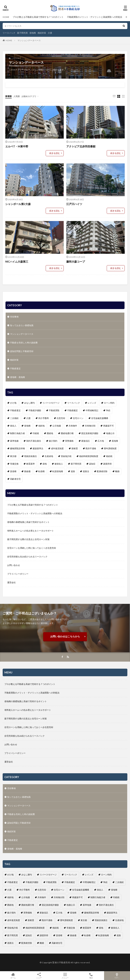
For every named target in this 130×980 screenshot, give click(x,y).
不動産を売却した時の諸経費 (24, 343)
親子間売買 (22, 33)
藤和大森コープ (76, 262)
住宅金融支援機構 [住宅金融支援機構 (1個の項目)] (100, 418)
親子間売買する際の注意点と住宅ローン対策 (28, 539)
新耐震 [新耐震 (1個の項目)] (75, 448)
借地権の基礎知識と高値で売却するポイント (28, 522)
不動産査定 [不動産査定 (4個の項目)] (15, 410)
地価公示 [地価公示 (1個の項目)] (110, 433)
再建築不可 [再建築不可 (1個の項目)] (108, 426)
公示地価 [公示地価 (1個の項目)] (57, 426)
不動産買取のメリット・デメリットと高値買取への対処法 (95, 17)
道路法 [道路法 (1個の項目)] (86, 471)
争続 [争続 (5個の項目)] (108, 410)
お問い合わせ (14, 565)
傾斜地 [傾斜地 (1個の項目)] (41, 426)
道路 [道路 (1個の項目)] (73, 471)
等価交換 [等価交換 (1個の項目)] (14, 464)
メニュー (65, 976)
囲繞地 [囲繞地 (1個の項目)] (50, 433)
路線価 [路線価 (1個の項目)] (27, 471)
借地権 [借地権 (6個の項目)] (27, 426)
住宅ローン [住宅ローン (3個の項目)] (78, 418)
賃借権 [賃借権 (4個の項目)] (13, 471)
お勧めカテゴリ (29, 96)
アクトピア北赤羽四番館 (81, 146)
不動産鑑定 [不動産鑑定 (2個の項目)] (72, 410)
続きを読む (55, 153)
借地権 (33, 33)
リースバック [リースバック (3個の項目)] (74, 403)
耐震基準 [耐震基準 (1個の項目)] (31, 464)
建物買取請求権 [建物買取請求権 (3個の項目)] (17, 448)
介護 (50, 33)
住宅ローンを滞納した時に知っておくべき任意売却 (32, 548)
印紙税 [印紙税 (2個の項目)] (36, 433)
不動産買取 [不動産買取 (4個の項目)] (54, 410)
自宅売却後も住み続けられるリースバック (27, 557)
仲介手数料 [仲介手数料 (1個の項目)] (44, 418)
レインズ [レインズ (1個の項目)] (92, 403)
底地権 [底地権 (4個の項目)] (115, 441)
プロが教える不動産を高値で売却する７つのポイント (38, 17)
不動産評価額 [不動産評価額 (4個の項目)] (35, 410)
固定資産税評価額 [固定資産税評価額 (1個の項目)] (90, 433)
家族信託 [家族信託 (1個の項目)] (86, 441)
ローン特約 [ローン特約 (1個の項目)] (109, 403)
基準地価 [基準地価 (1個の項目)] (14, 441)
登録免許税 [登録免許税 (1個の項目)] (66, 456)
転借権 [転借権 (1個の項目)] (41, 471)
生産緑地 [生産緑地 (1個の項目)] (49, 456)
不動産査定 (15, 368)
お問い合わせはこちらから (65, 636)
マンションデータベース (29, 40)
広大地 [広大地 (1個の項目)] (101, 441)
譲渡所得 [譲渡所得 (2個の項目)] (107, 464)
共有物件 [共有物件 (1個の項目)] (73, 426)
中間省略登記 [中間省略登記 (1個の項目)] (92, 410)
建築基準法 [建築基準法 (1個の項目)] (38, 448)
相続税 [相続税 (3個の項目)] (109, 456)
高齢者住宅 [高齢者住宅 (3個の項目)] (15, 479)
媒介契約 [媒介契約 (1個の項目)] (53, 441)
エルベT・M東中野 (17, 146)
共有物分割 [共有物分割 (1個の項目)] (90, 426)
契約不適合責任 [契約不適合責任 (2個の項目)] (34, 441)
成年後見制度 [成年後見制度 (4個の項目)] (57, 448)
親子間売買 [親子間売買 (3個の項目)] (76, 464)
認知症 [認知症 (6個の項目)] (92, 464)
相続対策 (42, 33)
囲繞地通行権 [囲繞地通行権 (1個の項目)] (67, 433)
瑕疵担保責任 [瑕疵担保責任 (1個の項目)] (31, 456)
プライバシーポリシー (18, 574)
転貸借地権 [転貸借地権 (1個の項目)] (58, 471)
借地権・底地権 (17, 377)
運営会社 (11, 582)
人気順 (17, 96)
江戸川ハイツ (74, 204)
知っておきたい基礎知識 (22, 325)
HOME (6, 17)
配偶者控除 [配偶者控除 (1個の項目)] (102, 471)
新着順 (8, 96)
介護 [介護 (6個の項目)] (28, 418)
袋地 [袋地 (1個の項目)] (45, 464)
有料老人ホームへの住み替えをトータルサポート (31, 531)
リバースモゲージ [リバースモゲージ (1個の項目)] (51, 403)
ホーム (13, 976)
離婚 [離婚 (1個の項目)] (117, 471)
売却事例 (14, 317)
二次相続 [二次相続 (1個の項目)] (14, 418)
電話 (91, 976)
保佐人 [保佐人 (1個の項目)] (13, 426)
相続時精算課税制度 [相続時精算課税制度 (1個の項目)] (89, 456)
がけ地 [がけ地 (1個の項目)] (13, 403)
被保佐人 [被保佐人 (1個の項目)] (59, 464)
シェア (39, 976)
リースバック (9, 33)
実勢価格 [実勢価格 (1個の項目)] (69, 441)
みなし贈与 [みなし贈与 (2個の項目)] (29, 403)
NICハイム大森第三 (17, 262)
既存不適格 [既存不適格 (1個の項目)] (91, 448)
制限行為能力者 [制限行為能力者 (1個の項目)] (17, 433)
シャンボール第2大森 (18, 204)
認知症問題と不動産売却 (22, 351)
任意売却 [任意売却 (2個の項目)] (61, 418)
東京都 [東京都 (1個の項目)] (13, 456)
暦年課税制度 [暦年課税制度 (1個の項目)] (110, 448)
